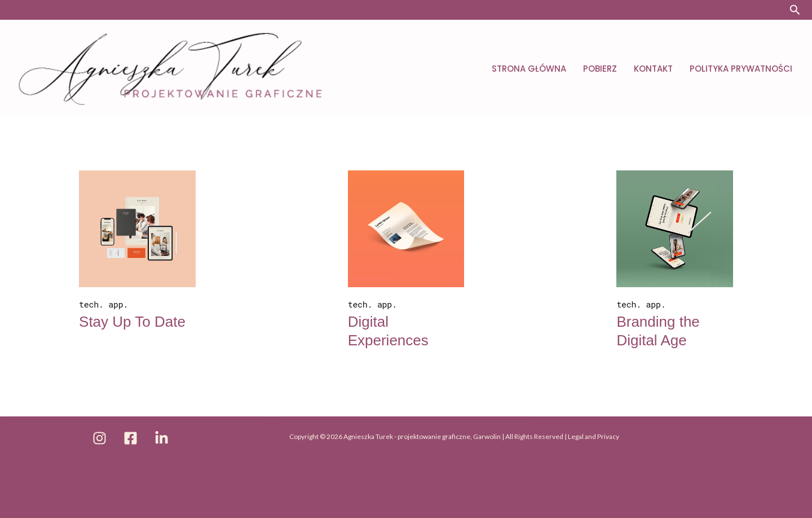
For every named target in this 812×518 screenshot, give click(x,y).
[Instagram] (100, 438)
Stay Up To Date (132, 322)
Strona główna (529, 69)
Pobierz (600, 69)
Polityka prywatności (741, 69)
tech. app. (103, 304)
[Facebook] (131, 438)
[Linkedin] (162, 438)
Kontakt (653, 69)
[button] (795, 10)
